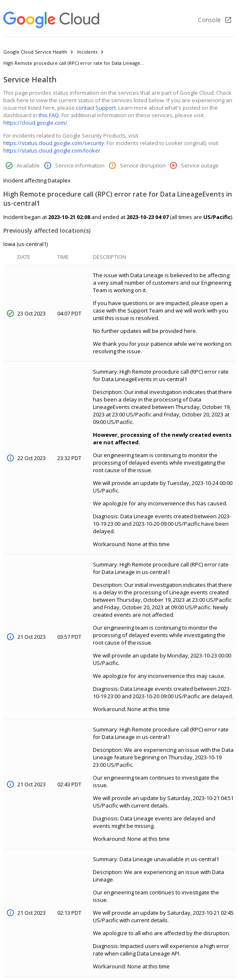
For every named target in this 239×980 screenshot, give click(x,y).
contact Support (96, 108)
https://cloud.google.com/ (35, 123)
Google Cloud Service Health (35, 52)
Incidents (87, 52)
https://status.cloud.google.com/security (54, 143)
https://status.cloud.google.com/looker (52, 150)
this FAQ (49, 115)
